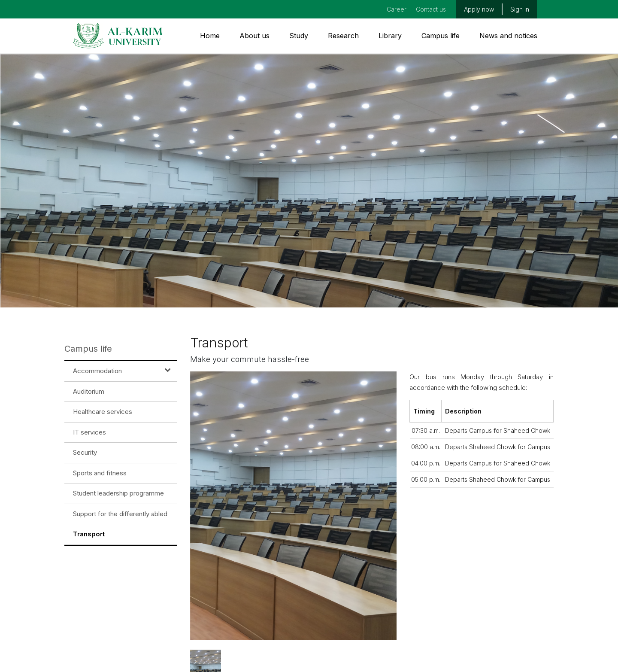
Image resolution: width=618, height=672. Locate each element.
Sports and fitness (100, 473)
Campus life (441, 36)
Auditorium (89, 391)
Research (343, 36)
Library (390, 36)
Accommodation (97, 371)
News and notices (508, 36)
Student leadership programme (118, 493)
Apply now (479, 9)
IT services (89, 432)
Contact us (431, 9)
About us (254, 36)
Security (85, 452)
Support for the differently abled (120, 514)
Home (210, 36)
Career (397, 9)
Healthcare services (103, 412)
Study (299, 36)
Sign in (520, 9)
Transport (89, 534)
